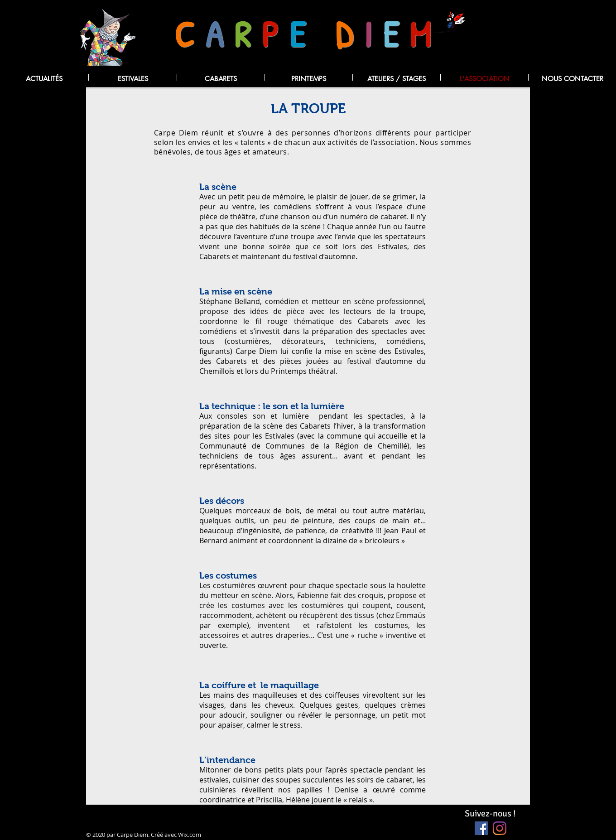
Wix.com (190, 835)
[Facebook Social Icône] (481, 828)
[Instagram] (500, 828)
